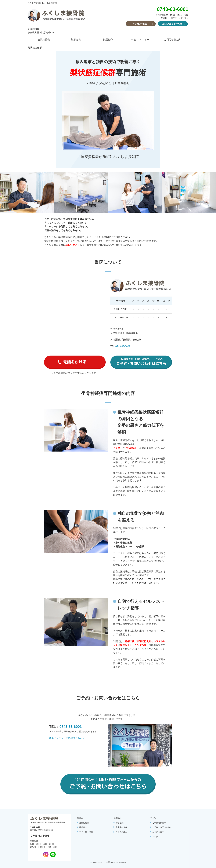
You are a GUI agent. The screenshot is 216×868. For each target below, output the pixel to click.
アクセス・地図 (86, 832)
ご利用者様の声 (172, 40)
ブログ (155, 837)
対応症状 (76, 40)
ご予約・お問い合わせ (162, 827)
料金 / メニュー (122, 832)
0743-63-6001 (123, 346)
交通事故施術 (122, 827)
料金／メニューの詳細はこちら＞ (67, 738)
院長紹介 (108, 40)
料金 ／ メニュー (140, 40)
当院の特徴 (44, 40)
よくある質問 (158, 832)
